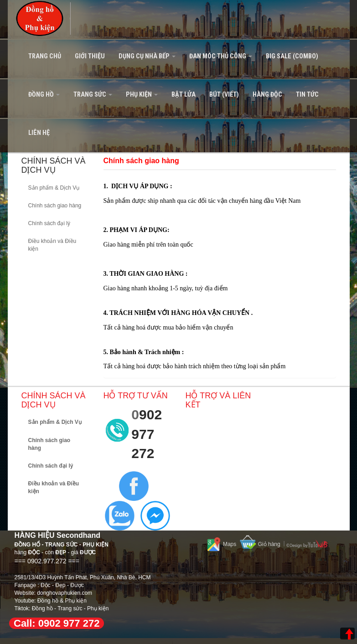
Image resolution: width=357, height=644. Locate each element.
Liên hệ (39, 133)
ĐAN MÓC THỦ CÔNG (221, 56)
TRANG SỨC (93, 95)
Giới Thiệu (90, 56)
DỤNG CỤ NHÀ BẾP (147, 56)
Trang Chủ (45, 56)
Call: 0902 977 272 (57, 623)
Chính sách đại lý (49, 223)
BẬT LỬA (184, 95)
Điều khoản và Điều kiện (52, 245)
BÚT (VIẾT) (224, 95)
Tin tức (307, 95)
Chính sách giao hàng (55, 206)
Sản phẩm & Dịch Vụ (54, 188)
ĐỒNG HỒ (44, 95)
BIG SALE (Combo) (292, 56)
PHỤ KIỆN (142, 95)
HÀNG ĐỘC (267, 95)
